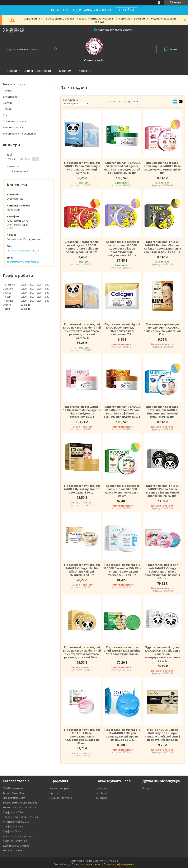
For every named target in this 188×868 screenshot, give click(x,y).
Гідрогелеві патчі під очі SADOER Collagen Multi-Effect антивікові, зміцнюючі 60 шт (82, 570)
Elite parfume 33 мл (14, 798)
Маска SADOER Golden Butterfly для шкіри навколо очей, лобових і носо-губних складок (162, 735)
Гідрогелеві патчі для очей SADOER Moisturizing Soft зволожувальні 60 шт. (122, 652)
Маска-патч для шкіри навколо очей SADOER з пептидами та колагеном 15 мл (162, 329)
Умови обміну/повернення (19, 134)
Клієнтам (65, 71)
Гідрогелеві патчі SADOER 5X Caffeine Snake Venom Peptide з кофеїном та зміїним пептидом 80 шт (122, 412)
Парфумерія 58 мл (14, 812)
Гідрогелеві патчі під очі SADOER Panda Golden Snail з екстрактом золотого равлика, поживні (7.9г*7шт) (82, 331)
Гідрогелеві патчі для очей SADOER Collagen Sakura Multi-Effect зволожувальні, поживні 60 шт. (162, 572)
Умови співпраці (13, 127)
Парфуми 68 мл (12, 831)
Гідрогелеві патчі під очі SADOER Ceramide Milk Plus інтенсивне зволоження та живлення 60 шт (122, 570)
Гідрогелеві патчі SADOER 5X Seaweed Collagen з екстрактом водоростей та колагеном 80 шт (122, 168)
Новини (8, 109)
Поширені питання (14, 121)
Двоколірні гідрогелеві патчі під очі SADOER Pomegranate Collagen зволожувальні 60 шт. (82, 247)
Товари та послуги (14, 84)
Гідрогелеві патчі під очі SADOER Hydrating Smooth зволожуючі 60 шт (82, 489)
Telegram (101, 798)
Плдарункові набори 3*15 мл (20, 817)
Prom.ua (113, 861)
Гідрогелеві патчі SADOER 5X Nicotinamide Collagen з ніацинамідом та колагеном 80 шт (82, 412)
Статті (7, 115)
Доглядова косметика (16, 846)
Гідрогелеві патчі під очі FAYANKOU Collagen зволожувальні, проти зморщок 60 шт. (122, 735)
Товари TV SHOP (13, 850)
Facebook (102, 793)
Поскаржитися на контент (87, 864)
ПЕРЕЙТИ (127, 10)
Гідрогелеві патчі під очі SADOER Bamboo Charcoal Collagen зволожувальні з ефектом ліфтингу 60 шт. (162, 247)
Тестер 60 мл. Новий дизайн (20, 803)
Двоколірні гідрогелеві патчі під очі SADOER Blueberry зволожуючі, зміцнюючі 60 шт (162, 412)
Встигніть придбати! (37, 71)
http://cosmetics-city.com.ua (23, 250)
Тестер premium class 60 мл (19, 807)
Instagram (102, 788)
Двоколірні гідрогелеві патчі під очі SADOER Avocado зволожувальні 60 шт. (122, 491)
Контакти (85, 71)
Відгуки (7, 103)
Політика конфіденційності (119, 864)
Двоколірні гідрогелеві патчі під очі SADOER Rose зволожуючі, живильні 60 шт (162, 168)
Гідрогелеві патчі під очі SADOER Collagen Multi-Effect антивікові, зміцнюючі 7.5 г (122, 329)
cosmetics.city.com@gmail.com (23, 262)
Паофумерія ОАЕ (13, 826)
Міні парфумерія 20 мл (16, 822)
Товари (12, 71)
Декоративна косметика (18, 836)
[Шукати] (55, 49)
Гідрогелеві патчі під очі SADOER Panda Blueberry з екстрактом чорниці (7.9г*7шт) (82, 168)
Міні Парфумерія (13, 788)
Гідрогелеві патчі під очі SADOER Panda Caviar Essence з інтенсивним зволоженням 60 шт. (162, 491)
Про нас (8, 91)
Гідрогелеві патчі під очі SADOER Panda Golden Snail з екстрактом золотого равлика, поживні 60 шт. (82, 652)
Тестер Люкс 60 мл (14, 793)
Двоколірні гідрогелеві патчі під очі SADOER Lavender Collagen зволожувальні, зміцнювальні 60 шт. (122, 249)
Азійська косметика (15, 841)
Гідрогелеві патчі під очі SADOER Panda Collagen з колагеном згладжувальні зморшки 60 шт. (162, 654)
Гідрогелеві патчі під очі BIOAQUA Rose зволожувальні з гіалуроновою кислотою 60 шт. (82, 737)
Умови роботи (12, 97)
